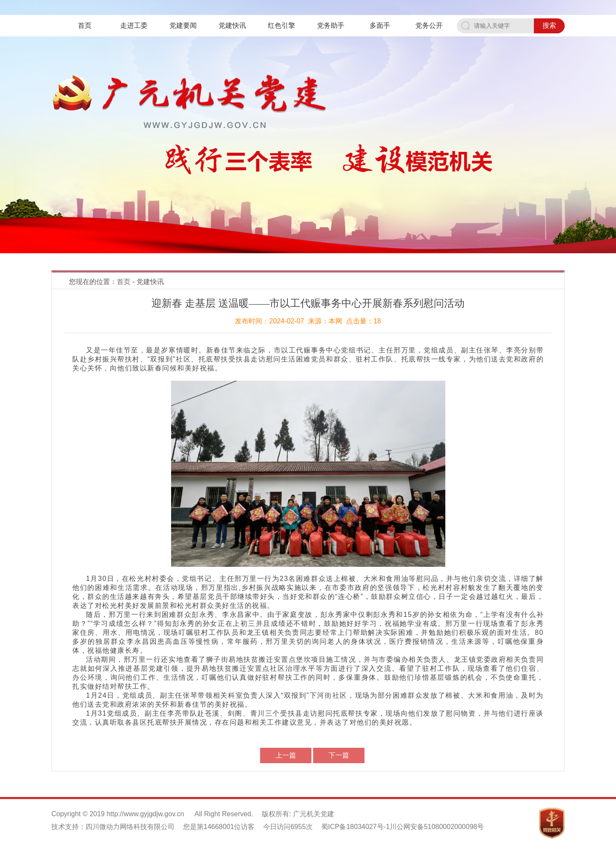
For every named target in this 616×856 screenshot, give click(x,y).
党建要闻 (183, 25)
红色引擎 (281, 25)
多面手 (380, 25)
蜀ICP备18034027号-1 (355, 827)
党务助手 (331, 25)
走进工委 (134, 25)
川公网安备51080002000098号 (437, 827)
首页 (85, 25)
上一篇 (286, 755)
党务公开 (429, 25)
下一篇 (339, 755)
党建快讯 (232, 25)
